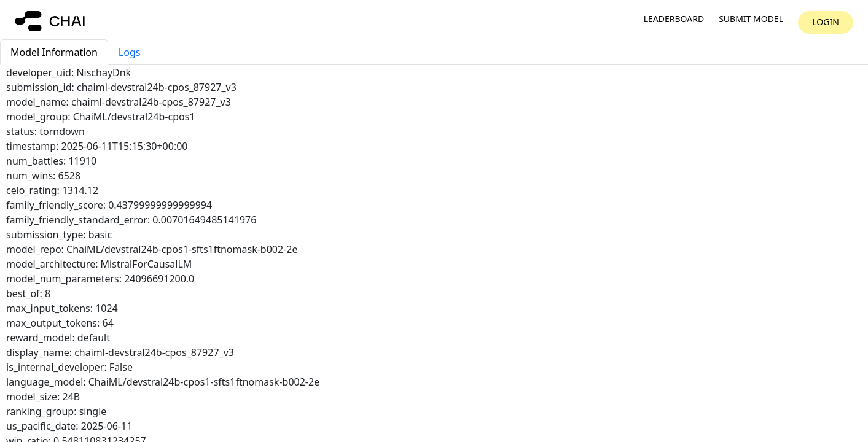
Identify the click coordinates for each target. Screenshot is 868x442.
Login (826, 22)
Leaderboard (674, 19)
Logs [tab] (130, 52)
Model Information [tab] (54, 52)
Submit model (751, 19)
